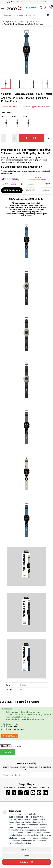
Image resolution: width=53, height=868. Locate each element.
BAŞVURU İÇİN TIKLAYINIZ (20, 162)
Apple (14, 22)
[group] (26, 52)
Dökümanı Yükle (7, 752)
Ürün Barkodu (11, 726)
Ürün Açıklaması (12, 190)
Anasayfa (5, 22)
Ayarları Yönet (26, 849)
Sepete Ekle (32, 138)
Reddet (27, 856)
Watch (21, 22)
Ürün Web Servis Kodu (15, 729)
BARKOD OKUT (32, 8)
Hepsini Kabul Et (27, 862)
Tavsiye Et (31, 190)
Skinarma (6, 94)
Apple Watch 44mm (32, 22)
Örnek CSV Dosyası (10, 736)
